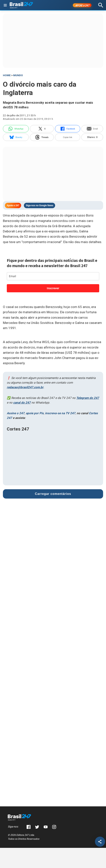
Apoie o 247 (13, 205)
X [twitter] (42, 129)
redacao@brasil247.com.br (25, 387)
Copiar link (68, 137)
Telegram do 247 (88, 398)
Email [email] (92, 129)
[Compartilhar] (100, 842)
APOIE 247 (82, 5)
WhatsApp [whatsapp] (16, 129)
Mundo (18, 75)
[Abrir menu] (5, 5)
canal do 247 (22, 403)
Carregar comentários (53, 494)
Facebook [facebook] (68, 129)
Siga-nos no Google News (40, 205)
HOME (7, 75)
